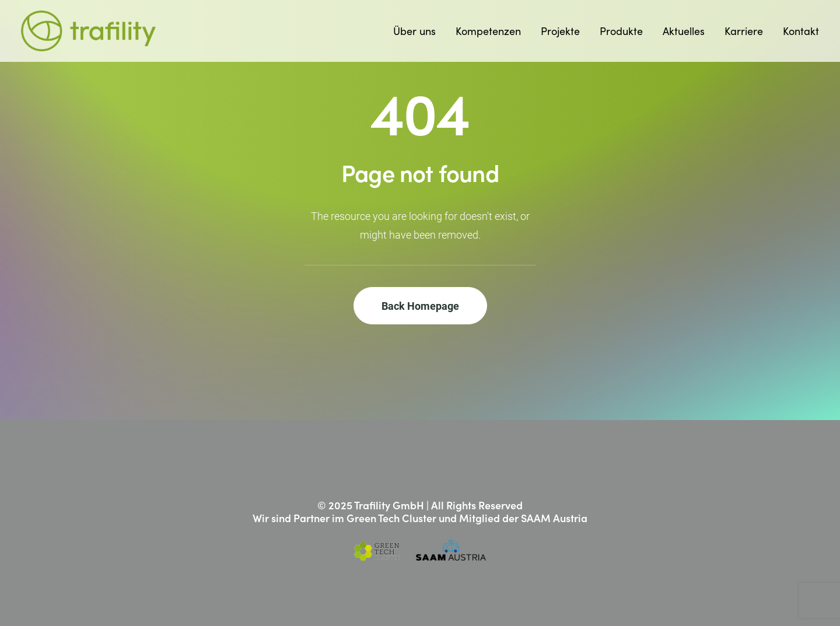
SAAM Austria (554, 518)
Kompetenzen (488, 31)
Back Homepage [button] (420, 306)
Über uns (414, 31)
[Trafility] (88, 31)
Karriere (744, 31)
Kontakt (801, 31)
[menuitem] (419, 31)
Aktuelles (684, 31)
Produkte (621, 31)
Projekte (560, 31)
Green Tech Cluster (391, 518)
